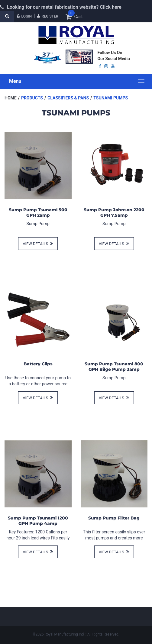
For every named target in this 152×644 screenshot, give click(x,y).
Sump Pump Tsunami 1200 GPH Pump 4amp (38, 521)
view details (38, 243)
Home (11, 98)
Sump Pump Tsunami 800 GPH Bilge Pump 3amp (114, 367)
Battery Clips (38, 364)
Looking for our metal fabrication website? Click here (64, 7)
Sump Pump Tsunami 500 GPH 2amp (38, 212)
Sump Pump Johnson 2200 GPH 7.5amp (114, 212)
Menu (15, 81)
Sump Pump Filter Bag (114, 518)
